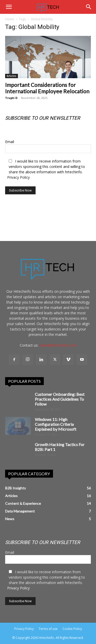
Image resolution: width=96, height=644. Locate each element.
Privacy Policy (18, 177)
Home (10, 19)
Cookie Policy (72, 629)
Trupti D (11, 98)
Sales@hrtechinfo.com (58, 345)
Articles (12, 76)
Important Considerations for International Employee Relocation (47, 88)
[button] (9, 7)
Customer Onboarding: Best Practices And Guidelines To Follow (60, 399)
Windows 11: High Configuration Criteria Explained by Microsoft (56, 424)
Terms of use (48, 629)
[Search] (89, 7)
